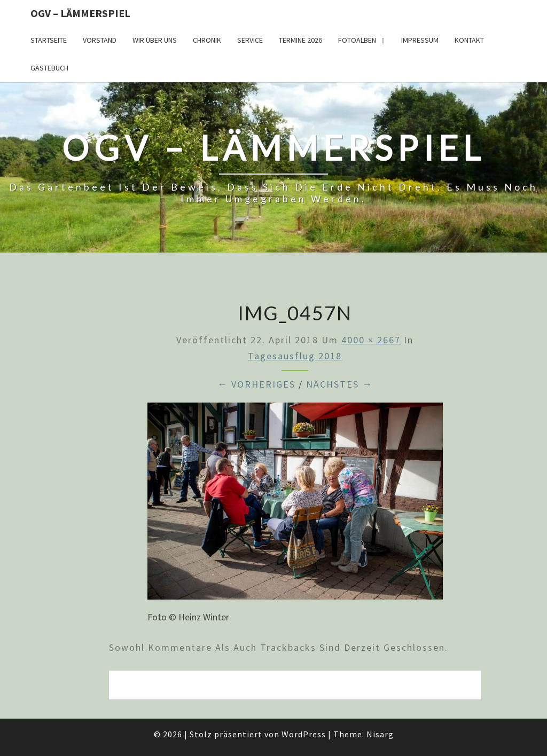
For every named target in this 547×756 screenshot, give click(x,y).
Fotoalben (357, 40)
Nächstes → (339, 384)
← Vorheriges (256, 384)
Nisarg (380, 734)
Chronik (207, 40)
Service (250, 40)
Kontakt (469, 40)
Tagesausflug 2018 (295, 356)
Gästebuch (49, 68)
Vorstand (100, 40)
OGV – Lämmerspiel (80, 13)
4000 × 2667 (371, 340)
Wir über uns (155, 40)
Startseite (49, 40)
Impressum (420, 40)
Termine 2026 (300, 40)
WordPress (304, 734)
